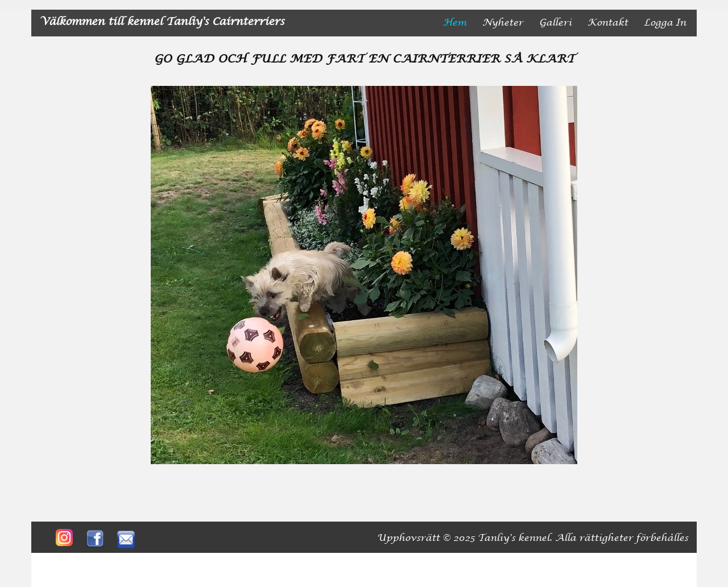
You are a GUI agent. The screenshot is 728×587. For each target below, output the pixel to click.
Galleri (555, 23)
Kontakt (608, 23)
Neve (53, 562)
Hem (455, 23)
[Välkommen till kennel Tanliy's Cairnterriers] (162, 23)
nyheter (503, 23)
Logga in (665, 23)
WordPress (154, 562)
